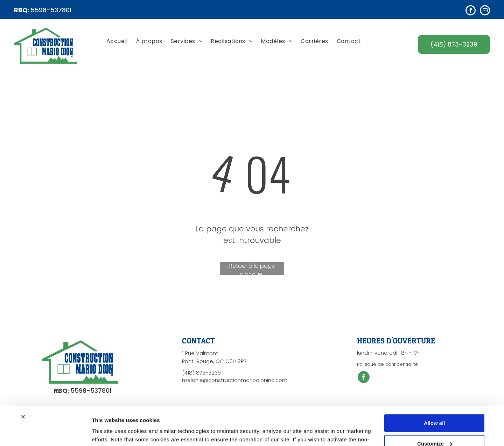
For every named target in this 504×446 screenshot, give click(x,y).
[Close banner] (23, 382)
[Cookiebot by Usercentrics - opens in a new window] (45, 432)
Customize (435, 408)
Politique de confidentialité (387, 364)
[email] (485, 11)
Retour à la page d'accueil (252, 268)
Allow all (435, 388)
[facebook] (471, 11)
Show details (108, 432)
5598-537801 (51, 10)
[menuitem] (117, 42)
